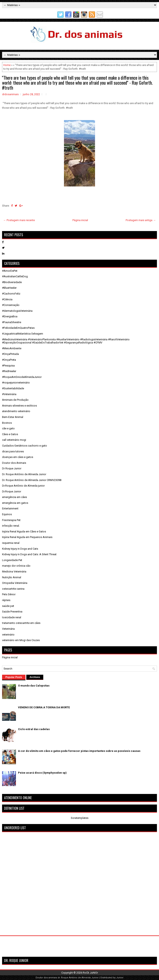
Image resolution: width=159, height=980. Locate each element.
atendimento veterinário (16, 411)
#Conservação (11, 305)
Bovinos (7, 423)
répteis (6, 600)
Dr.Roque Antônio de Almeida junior (23, 486)
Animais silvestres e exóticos (19, 406)
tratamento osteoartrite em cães (21, 623)
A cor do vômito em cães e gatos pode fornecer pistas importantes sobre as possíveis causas (79, 751)
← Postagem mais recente (19, 220)
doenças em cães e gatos (18, 457)
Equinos (7, 514)
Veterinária (8, 629)
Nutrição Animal (12, 577)
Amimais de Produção (15, 400)
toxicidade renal (12, 617)
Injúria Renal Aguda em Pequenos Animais (27, 537)
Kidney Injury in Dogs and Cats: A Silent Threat (29, 554)
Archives (35, 677)
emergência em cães (14, 497)
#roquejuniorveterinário (16, 383)
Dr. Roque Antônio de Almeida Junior (24, 474)
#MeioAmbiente (12, 348)
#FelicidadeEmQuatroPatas (18, 328)
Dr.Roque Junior (12, 491)
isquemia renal (11, 543)
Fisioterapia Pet (11, 520)
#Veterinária (9, 394)
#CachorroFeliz (11, 294)
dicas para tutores (13, 451)
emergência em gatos (15, 503)
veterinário (8, 635)
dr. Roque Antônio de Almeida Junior (78, 978)
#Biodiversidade (12, 282)
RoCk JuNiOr (90, 973)
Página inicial (80, 220)
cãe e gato (8, 428)
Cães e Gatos (10, 434)
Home (7, 65)
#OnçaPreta (9, 360)
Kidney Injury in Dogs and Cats (20, 549)
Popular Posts (14, 677)
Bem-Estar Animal (13, 417)
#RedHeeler (9, 371)
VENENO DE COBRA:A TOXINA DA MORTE (44, 707)
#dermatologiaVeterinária (17, 311)
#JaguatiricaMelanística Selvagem (23, 334)
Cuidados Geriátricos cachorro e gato (25, 446)
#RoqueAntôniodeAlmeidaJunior (22, 377)
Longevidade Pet (12, 560)
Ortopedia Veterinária (15, 583)
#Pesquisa (8, 366)
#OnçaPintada (10, 354)
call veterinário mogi (14, 440)
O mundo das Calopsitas (34, 686)
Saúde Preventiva (12, 612)
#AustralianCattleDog (15, 276)
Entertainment (10, 508)
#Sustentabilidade (13, 388)
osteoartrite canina (13, 589)
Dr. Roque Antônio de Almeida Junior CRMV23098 (32, 480)
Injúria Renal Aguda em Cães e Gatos (24, 531)
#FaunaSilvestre (12, 322)
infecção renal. (11, 526)
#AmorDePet (10, 271)
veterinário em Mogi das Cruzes (21, 640)
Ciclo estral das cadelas (34, 729)
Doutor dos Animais (14, 463)
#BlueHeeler (9, 288)
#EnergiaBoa (10, 316)
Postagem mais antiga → (141, 220)
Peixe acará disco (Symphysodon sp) (42, 773)
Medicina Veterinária (14, 572)
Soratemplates (80, 818)
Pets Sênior (9, 594)
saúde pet (8, 606)
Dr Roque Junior (12, 468)
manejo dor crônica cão (16, 566)
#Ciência (7, 299)
